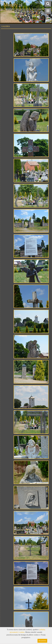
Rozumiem (42, 641)
